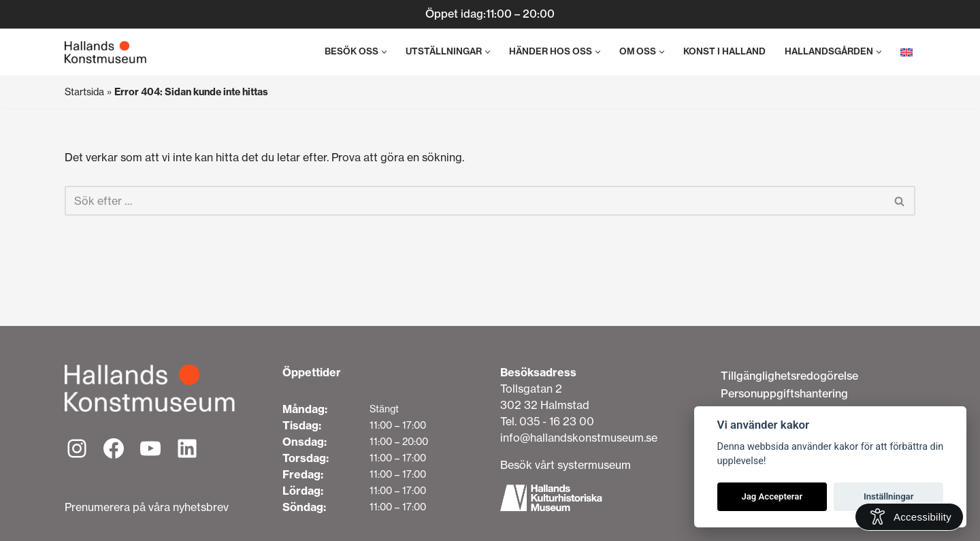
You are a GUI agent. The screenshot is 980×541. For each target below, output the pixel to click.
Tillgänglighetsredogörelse (789, 376)
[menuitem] (906, 52)
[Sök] (475, 201)
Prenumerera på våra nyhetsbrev (147, 507)
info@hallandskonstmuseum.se (579, 438)
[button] (384, 52)
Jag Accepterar (772, 496)
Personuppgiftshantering (784, 393)
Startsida (84, 92)
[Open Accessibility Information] (909, 517)
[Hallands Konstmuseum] (105, 52)
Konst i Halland (724, 51)
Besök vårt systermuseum (566, 465)
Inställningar (888, 496)
